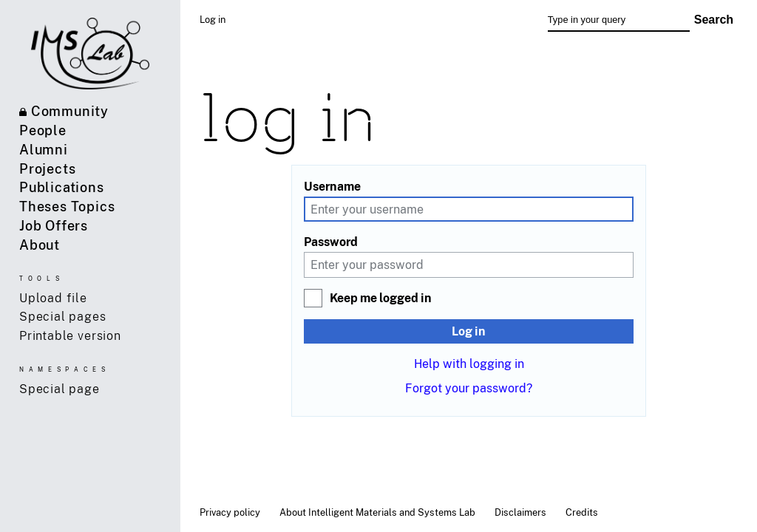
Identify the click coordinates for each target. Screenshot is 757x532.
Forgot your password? (469, 388)
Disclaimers (520, 512)
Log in (469, 331)
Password (331, 242)
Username (332, 186)
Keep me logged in (381, 298)
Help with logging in (469, 364)
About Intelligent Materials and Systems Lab (377, 512)
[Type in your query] (619, 20)
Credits (582, 512)
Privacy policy (230, 512)
